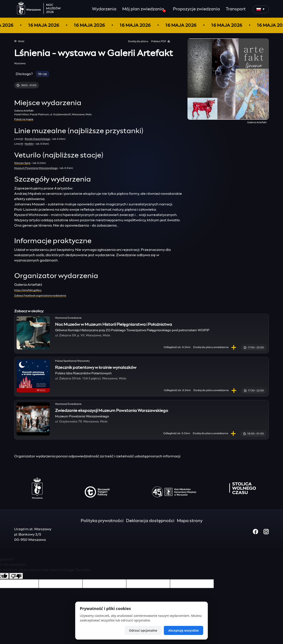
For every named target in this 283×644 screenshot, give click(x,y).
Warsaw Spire (22, 163)
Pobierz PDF (161, 41)
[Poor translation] (16, 576)
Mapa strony (190, 521)
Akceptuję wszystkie (184, 630)
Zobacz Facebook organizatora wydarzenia (40, 296)
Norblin (29, 144)
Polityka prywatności (102, 521)
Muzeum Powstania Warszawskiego (36, 168)
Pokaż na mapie (24, 119)
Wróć (19, 41)
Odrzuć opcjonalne (143, 630)
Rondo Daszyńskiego (37, 139)
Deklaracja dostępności (150, 521)
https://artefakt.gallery (28, 290)
